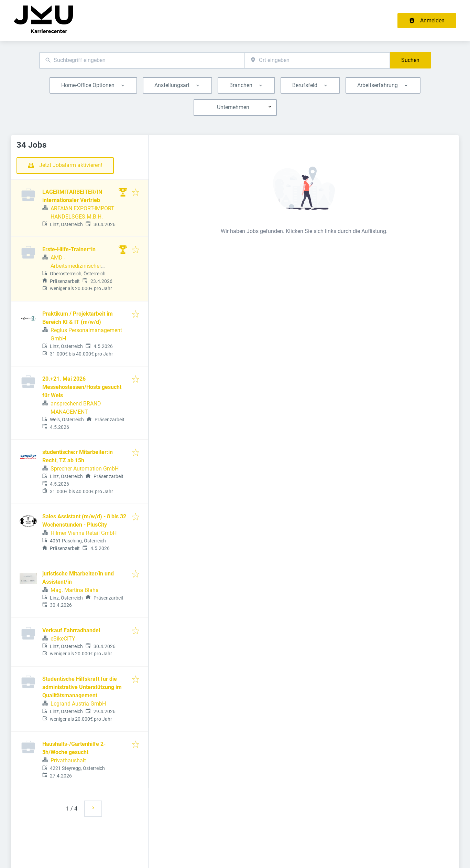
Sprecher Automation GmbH (85, 469)
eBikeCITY (63, 639)
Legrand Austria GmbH (78, 704)
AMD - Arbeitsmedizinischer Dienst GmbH (76, 266)
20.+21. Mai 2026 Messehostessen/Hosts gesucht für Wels (82, 387)
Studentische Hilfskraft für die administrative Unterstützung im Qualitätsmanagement (82, 687)
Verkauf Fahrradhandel (71, 630)
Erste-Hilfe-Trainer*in (69, 249)
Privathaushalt (68, 760)
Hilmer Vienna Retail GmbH (84, 533)
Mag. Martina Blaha (75, 590)
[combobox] (142, 60)
